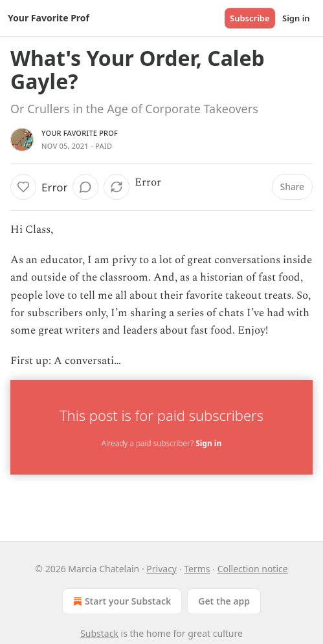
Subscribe (250, 18)
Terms (197, 569)
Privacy (161, 569)
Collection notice (253, 569)
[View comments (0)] (85, 187)
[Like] (23, 187)
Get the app (224, 601)
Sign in (296, 18)
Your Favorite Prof (80, 133)
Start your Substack (121, 601)
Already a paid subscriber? (161, 443)
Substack (99, 633)
